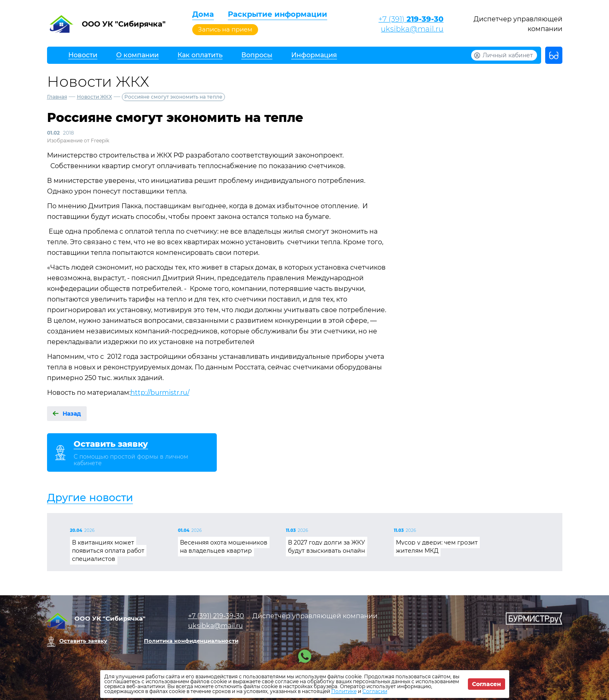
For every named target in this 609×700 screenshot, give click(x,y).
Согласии (375, 691)
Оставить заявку (83, 641)
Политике (344, 691)
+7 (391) (411, 19)
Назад (72, 414)
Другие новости (90, 497)
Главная (57, 97)
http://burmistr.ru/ (160, 393)
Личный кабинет (508, 55)
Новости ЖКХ (94, 97)
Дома (203, 14)
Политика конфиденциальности (191, 641)
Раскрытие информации (278, 14)
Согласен (487, 684)
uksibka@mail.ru (412, 29)
